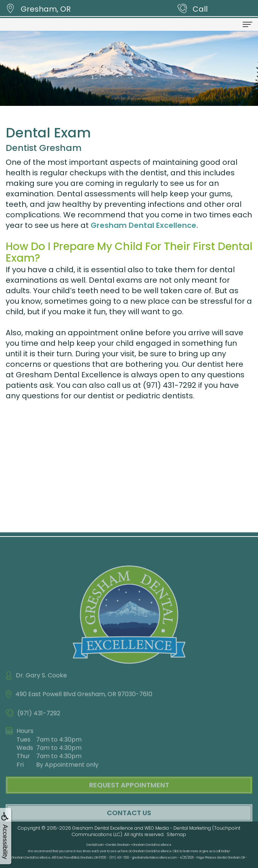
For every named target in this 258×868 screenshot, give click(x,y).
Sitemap (176, 834)
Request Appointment (129, 793)
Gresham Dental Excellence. (144, 225)
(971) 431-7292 (170, 385)
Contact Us (129, 821)
